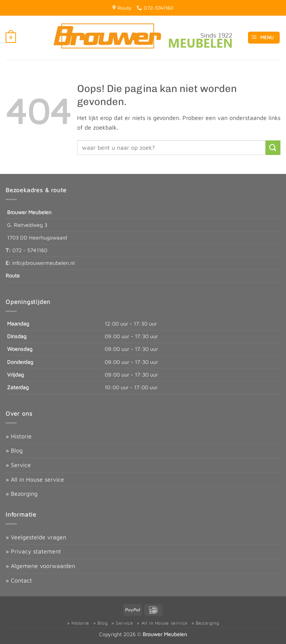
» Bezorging (22, 494)
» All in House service (35, 479)
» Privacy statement (33, 551)
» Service (18, 465)
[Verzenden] (273, 148)
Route (13, 275)
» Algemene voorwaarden (40, 566)
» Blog (14, 450)
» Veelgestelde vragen (36, 537)
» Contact (19, 580)
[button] (11, 38)
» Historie (19, 436)
